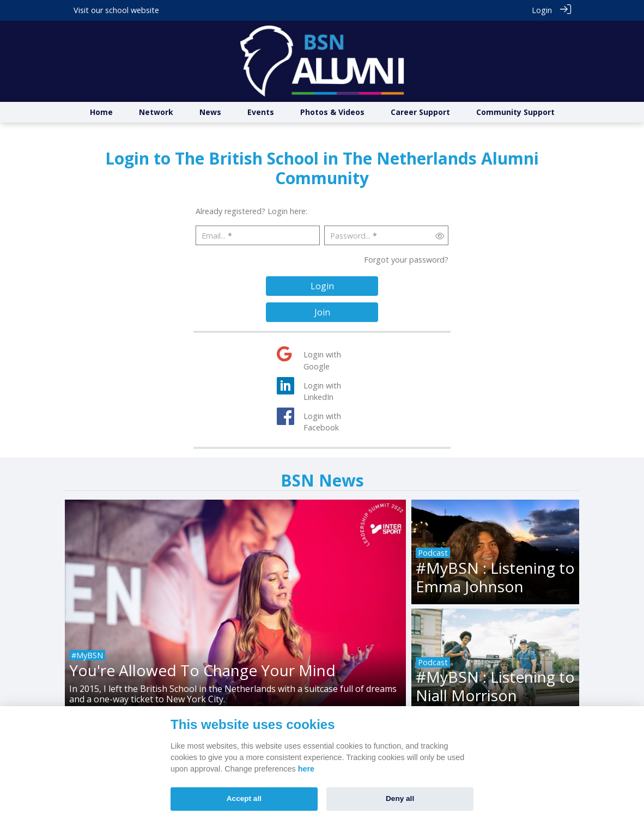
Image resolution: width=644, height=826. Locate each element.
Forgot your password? (406, 259)
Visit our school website (116, 10)
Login (542, 10)
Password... (350, 236)
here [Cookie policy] (306, 769)
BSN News (322, 480)
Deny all (400, 798)
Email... (214, 236)
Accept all (244, 798)
